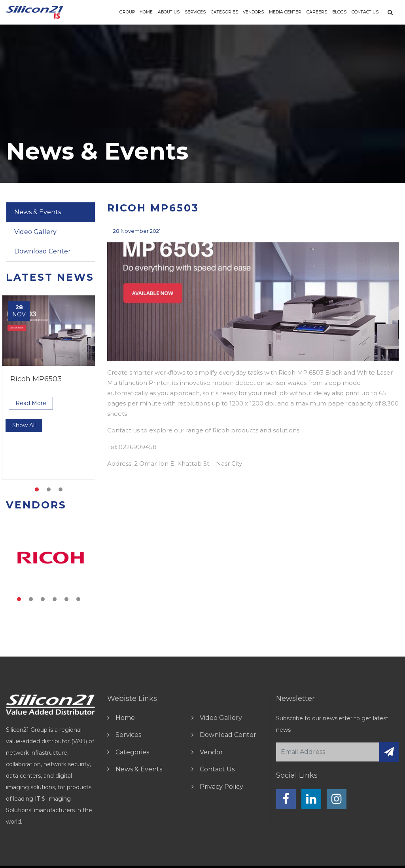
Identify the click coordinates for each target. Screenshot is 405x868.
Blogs (339, 12)
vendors (253, 12)
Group (127, 12)
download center (228, 735)
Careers (317, 12)
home (125, 718)
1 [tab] (37, 489)
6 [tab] (78, 599)
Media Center (285, 12)
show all (24, 425)
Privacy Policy (221, 787)
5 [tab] (66, 599)
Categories (224, 12)
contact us (217, 769)
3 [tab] (61, 489)
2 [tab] (49, 489)
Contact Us (365, 12)
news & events (139, 769)
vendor (211, 752)
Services (195, 12)
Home (146, 12)
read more (31, 403)
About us (169, 12)
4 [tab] (55, 599)
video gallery (221, 718)
